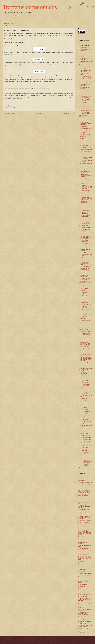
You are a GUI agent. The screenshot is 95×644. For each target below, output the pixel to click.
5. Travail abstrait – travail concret (84, 488)
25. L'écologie (81, 552)
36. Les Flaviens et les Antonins (83, 582)
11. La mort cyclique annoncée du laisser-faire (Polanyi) (84, 506)
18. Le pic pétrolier (82, 528)
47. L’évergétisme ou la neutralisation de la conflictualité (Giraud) (83, 614)
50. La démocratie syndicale (84, 621)
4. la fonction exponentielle (84, 485)
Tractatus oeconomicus (30, 7)
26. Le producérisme (83, 554)
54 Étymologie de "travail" (84, 632)
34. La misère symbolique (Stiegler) (84, 576)
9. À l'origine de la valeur (84, 500)
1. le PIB (80, 478)
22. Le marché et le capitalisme (82, 543)
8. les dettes (81, 498)
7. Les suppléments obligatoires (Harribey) (83, 495)
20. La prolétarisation (83, 537)
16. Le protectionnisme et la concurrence (84, 523)
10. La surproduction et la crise (84, 503)
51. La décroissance (83, 623)
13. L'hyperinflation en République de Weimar (83, 513)
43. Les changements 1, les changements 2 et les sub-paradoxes (84, 600)
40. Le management (83, 592)
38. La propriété (81, 587)
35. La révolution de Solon (84, 579)
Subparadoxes (84, 399)
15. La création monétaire (84, 521)
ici (9, 19)
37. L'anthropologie (82, 584)
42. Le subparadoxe (82, 596)
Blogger (54, 641)
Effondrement (84, 127)
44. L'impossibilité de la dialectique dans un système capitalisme (85, 604)
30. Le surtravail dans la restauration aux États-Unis (84, 567)
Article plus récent (9, 114)
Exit (83, 423)
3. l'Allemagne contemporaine (85, 483)
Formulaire (80, 37)
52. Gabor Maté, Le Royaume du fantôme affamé (85, 626)
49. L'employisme (82, 619)
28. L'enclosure (81, 562)
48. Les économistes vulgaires (85, 617)
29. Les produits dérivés (83, 564)
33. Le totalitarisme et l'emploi (85, 574)
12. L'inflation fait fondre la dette (84, 510)
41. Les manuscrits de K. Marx (85, 594)
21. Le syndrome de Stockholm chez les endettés (85, 540)
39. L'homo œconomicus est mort (84, 589)
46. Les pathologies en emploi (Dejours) (85, 610)
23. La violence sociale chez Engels (84, 546)
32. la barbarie (81, 571)
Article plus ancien (69, 114)
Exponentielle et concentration (16, 108)
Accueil (39, 114)
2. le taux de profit (82, 480)
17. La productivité (82, 526)
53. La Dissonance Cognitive (85, 629)
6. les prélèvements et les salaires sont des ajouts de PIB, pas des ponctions (84, 491)
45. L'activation (81, 607)
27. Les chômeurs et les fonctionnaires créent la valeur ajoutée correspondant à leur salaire (85, 558)
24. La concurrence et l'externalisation (83, 549)
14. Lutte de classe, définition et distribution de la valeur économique (85, 517)
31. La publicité (81, 569)
